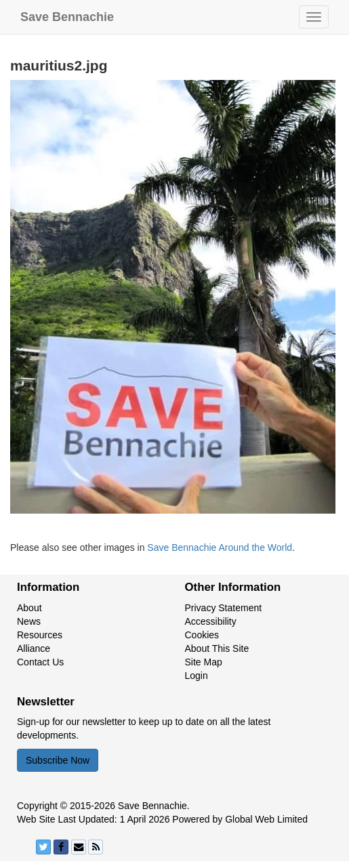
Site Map (204, 662)
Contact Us (40, 662)
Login (197, 676)
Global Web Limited (266, 819)
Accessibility (211, 621)
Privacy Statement (224, 608)
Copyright (37, 806)
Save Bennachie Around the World (220, 547)
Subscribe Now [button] (58, 760)
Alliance (34, 648)
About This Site (217, 648)
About (29, 608)
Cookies (202, 635)
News (29, 621)
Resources (40, 635)
